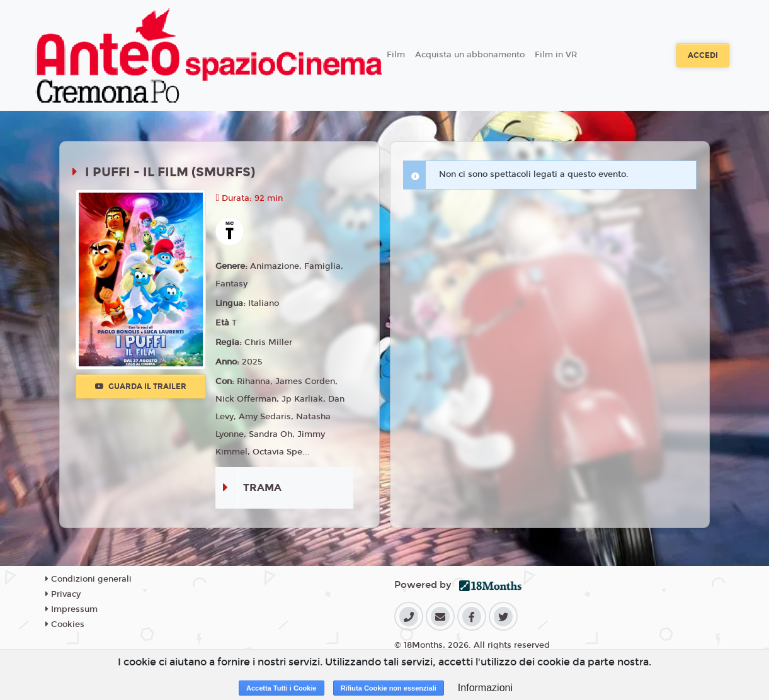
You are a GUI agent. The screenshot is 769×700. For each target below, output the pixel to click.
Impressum (71, 609)
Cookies (65, 624)
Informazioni (485, 688)
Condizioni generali (88, 579)
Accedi (703, 55)
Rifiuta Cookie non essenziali (389, 688)
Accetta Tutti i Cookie (282, 688)
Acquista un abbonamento (470, 55)
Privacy (63, 594)
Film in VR (556, 55)
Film (396, 55)
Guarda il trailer (141, 387)
